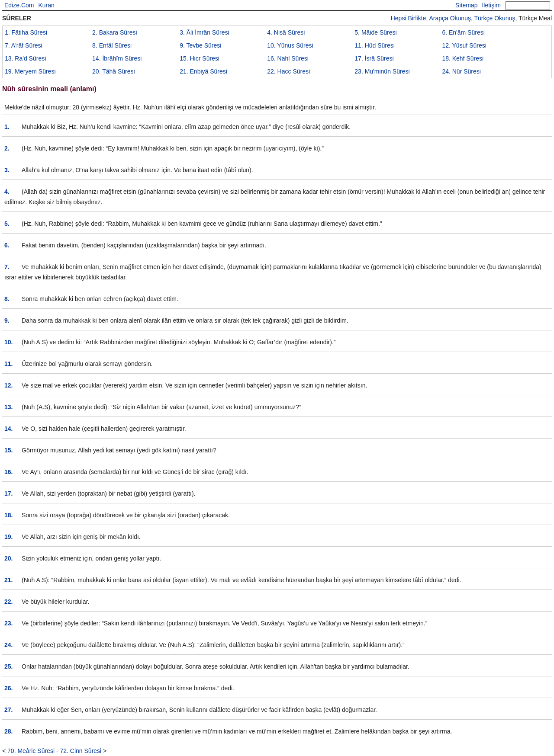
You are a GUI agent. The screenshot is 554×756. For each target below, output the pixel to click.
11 (375, 45)
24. (8, 645)
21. (8, 580)
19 (30, 71)
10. (8, 342)
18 (463, 58)
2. (7, 148)
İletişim (491, 5)
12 (464, 45)
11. (8, 364)
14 (117, 58)
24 (461, 71)
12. (8, 385)
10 (290, 45)
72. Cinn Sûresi (81, 751)
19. (8, 537)
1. (7, 127)
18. (8, 515)
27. (8, 710)
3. (7, 170)
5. (7, 224)
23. (8, 623)
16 (288, 58)
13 (25, 58)
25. (8, 666)
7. (7, 267)
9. (7, 320)
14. (8, 429)
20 (114, 71)
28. (8, 731)
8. (7, 299)
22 (288, 71)
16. (8, 472)
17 (374, 58)
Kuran (46, 5)
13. (8, 407)
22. (8, 602)
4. (7, 192)
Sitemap (466, 5)
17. (8, 493)
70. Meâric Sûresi (31, 751)
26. (8, 688)
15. (8, 450)
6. (7, 245)
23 (382, 71)
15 (200, 58)
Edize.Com (19, 5)
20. (8, 558)
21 (203, 71)
